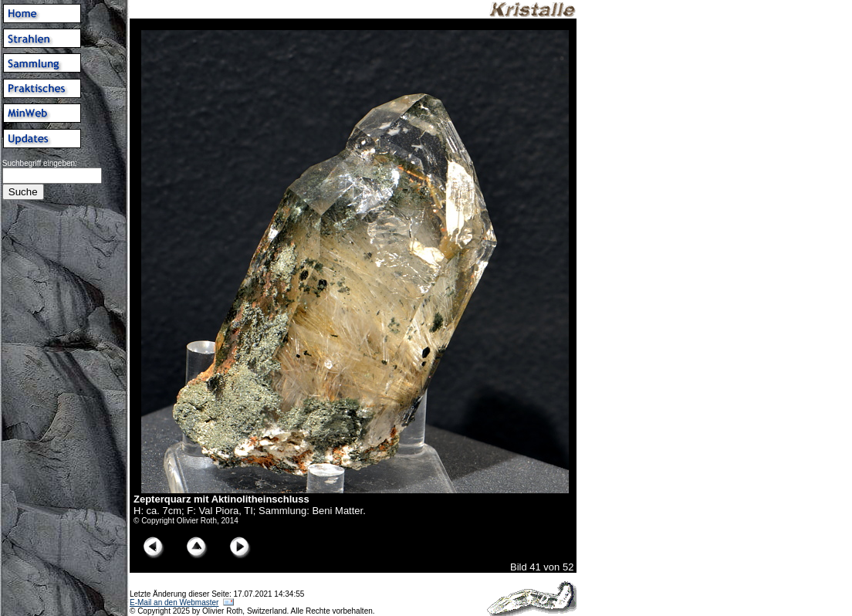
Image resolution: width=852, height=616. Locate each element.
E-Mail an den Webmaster (174, 602)
